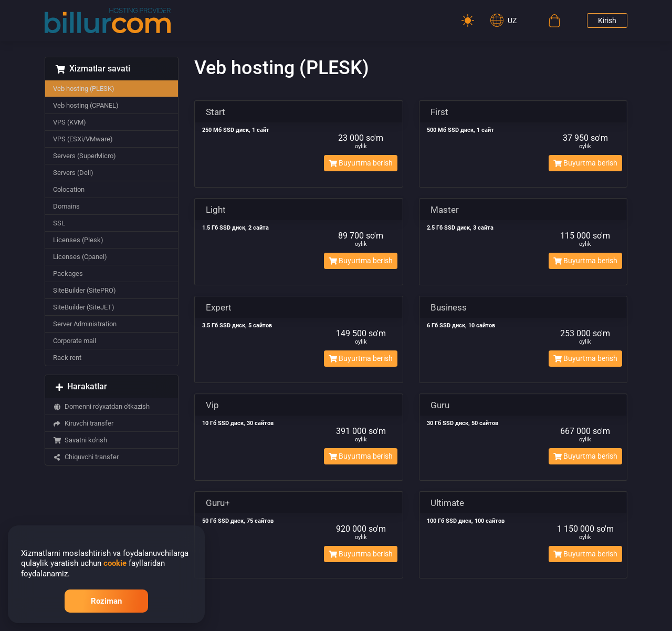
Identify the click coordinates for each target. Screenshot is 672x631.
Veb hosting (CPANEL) (86, 105)
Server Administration (85, 324)
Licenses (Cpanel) (80, 257)
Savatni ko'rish (80, 440)
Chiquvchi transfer (86, 457)
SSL (59, 223)
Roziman (106, 601)
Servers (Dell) (73, 173)
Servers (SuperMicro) (85, 156)
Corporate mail (75, 341)
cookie (115, 563)
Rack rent (67, 358)
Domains (66, 206)
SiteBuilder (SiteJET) (84, 307)
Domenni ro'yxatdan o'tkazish (101, 406)
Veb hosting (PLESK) (84, 89)
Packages (68, 273)
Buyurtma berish (361, 163)
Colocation (69, 189)
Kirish (607, 20)
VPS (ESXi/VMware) (83, 139)
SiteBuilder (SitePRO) (85, 290)
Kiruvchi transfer (83, 423)
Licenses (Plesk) (78, 240)
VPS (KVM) (70, 122)
